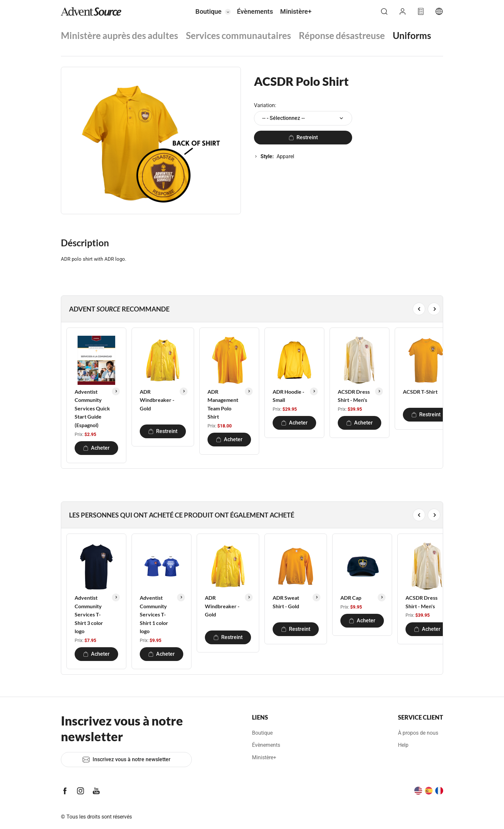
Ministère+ (296, 11)
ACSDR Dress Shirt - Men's (354, 396)
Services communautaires (238, 35)
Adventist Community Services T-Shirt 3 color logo (89, 614)
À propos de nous (418, 733)
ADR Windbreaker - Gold (157, 400)
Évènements (255, 11)
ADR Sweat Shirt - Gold (286, 602)
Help (403, 745)
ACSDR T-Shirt (420, 392)
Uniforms (412, 35)
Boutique (208, 11)
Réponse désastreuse (342, 35)
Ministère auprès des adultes (119, 35)
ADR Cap (351, 598)
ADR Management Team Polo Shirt (223, 404)
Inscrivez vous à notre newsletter (126, 760)
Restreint (303, 137)
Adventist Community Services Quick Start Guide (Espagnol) (92, 408)
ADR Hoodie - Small (288, 396)
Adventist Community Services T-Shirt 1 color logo (154, 614)
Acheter (96, 448)
